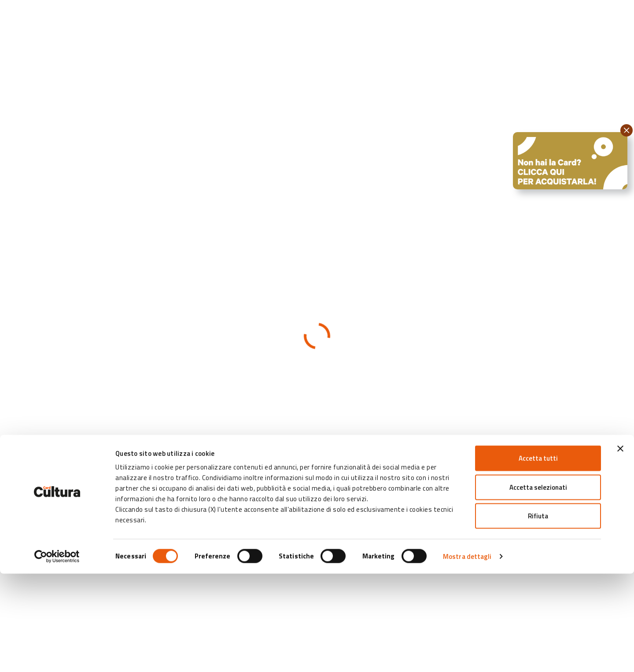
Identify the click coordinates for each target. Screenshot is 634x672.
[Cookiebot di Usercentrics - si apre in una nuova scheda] (57, 655)
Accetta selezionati (538, 585)
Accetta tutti (538, 556)
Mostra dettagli (467, 655)
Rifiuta (538, 614)
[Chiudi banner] (620, 547)
